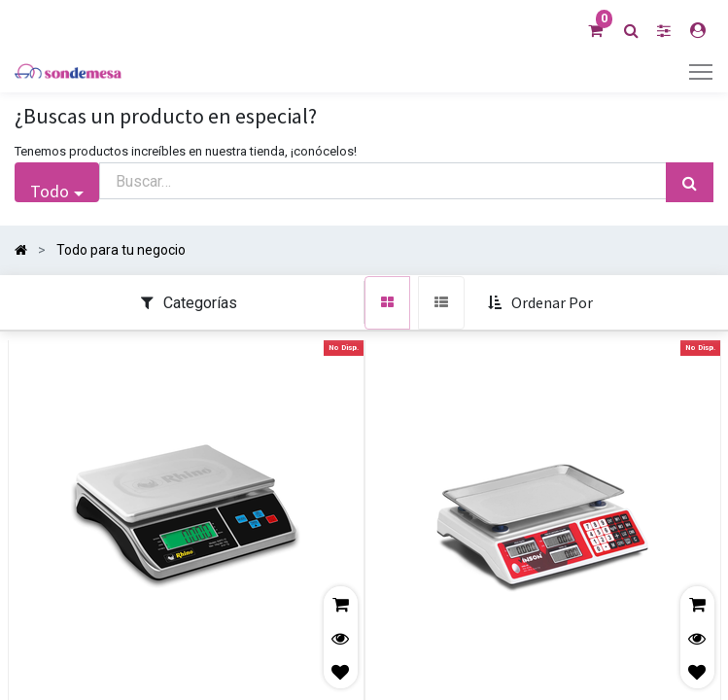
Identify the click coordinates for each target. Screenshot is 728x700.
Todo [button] (50, 191)
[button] (542, 303)
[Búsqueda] (690, 182)
